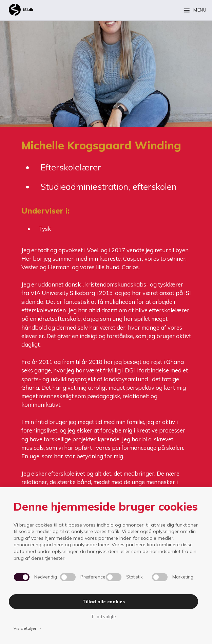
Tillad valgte (103, 617)
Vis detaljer (28, 628)
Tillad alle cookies (104, 602)
